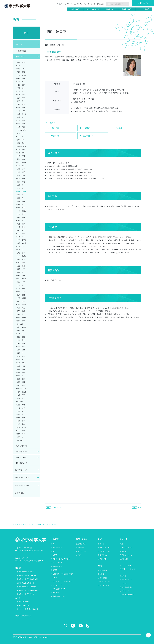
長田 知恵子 (22, 298)
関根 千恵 (21, 379)
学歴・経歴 (55, 128)
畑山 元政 (21, 366)
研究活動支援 (103, 578)
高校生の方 (75, 9)
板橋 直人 (21, 308)
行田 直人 (21, 340)
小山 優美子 (22, 211)
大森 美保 (21, 288)
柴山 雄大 (21, 414)
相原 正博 (21, 85)
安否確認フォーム (126, 580)
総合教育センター (23, 452)
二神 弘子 (21, 334)
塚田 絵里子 (22, 191)
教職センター (21, 457)
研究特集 (101, 574)
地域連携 (124, 539)
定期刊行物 (19, 493)
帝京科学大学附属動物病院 (26, 575)
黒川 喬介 (21, 124)
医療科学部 (20, 57)
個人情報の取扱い (126, 587)
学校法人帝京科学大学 (23, 616)
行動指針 (54, 577)
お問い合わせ (91, 4)
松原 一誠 (21, 175)
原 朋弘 (20, 440)
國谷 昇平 (21, 434)
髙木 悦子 (21, 272)
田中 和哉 (21, 78)
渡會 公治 (21, 347)
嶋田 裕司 (21, 382)
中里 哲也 (21, 227)
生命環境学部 (21, 51)
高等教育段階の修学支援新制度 (62, 574)
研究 (100, 566)
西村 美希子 (22, 327)
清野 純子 (21, 269)
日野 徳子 (21, 421)
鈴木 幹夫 (21, 117)
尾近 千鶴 (21, 311)
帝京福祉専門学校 (23, 602)
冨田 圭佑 (21, 166)
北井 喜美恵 (22, 392)
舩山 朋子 (21, 133)
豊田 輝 (20, 195)
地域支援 (123, 551)
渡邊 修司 (21, 107)
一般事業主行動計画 (58, 589)
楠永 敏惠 (21, 224)
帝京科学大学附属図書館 (26, 572)
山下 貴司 (21, 418)
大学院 (78, 555)
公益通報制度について (59, 596)
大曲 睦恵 (21, 234)
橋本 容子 (21, 398)
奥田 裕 (20, 204)
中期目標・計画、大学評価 (61, 559)
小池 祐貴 (21, 408)
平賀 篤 (20, 82)
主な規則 (54, 555)
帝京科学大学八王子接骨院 (26, 587)
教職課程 (54, 570)
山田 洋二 (21, 98)
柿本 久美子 (22, 427)
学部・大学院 (82, 539)
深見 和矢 (21, 385)
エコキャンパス (57, 585)
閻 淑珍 (20, 401)
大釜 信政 (21, 266)
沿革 (53, 544)
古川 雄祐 (21, 343)
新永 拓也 (21, 104)
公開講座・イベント (127, 555)
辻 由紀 (20, 324)
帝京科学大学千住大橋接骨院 (27, 590)
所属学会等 (55, 136)
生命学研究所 (103, 570)
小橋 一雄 (21, 111)
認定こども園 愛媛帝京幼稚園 (27, 609)
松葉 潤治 (21, 201)
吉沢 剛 (20, 411)
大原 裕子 (21, 292)
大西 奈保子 (22, 256)
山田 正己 (21, 330)
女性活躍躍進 (56, 592)
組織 (53, 551)
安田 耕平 (21, 214)
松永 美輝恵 (22, 243)
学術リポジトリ (103, 585)
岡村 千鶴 (21, 295)
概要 (121, 544)
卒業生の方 (110, 9)
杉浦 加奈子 (22, 162)
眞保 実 (20, 185)
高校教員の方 (127, 9)
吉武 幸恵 (21, 424)
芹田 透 (20, 188)
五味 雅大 (21, 91)
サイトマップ (125, 583)
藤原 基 (20, 376)
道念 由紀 (21, 405)
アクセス (69, 4)
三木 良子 (21, 237)
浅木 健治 (21, 369)
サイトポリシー (125, 591)
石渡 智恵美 (22, 305)
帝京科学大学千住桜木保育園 (27, 579)
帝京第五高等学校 (23, 605)
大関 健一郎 (22, 114)
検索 (61, 4)
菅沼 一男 (21, 69)
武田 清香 (21, 321)
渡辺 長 (20, 101)
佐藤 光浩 (21, 363)
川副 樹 (20, 314)
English (102, 4)
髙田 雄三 (21, 337)
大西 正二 (21, 137)
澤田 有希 (21, 140)
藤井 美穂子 (22, 279)
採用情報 (123, 576)
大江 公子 (21, 431)
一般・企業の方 (144, 9)
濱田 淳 (20, 353)
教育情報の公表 (57, 566)
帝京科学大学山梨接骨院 (26, 583)
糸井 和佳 (21, 263)
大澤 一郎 (21, 149)
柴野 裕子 (21, 250)
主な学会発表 (88, 136)
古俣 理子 (21, 395)
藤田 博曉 (21, 182)
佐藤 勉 (20, 359)
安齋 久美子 (22, 75)
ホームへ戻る (56, 507)
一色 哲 (20, 221)
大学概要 (55, 539)
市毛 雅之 (21, 143)
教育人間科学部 (22, 446)
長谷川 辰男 (22, 130)
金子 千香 (21, 208)
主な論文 (119, 128)
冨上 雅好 (21, 153)
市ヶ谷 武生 (22, 146)
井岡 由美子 (22, 240)
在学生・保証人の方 (92, 9)
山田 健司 (21, 217)
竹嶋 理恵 (21, 127)
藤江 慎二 (21, 230)
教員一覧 (19, 44)
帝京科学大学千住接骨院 (26, 594)
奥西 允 (20, 437)
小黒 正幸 (21, 356)
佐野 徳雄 (21, 95)
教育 (26, 33)
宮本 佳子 (21, 246)
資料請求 (80, 4)
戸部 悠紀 (21, 372)
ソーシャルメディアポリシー (61, 581)
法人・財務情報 (57, 563)
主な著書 (86, 128)
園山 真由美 (22, 318)
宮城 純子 (21, 282)
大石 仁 (20, 65)
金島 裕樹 (21, 350)
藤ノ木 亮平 (22, 389)
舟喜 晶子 (21, 169)
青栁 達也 (21, 88)
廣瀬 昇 (20, 198)
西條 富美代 (22, 62)
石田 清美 (21, 259)
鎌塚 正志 (21, 159)
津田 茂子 (21, 253)
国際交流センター (22, 485)
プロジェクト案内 (126, 548)
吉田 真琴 (21, 172)
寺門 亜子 (21, 301)
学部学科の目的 (57, 548)
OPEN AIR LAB (104, 582)
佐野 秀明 (21, 156)
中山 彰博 (21, 179)
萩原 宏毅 (21, 72)
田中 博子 (21, 275)
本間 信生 (21, 120)
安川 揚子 (21, 285)
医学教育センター (23, 463)
